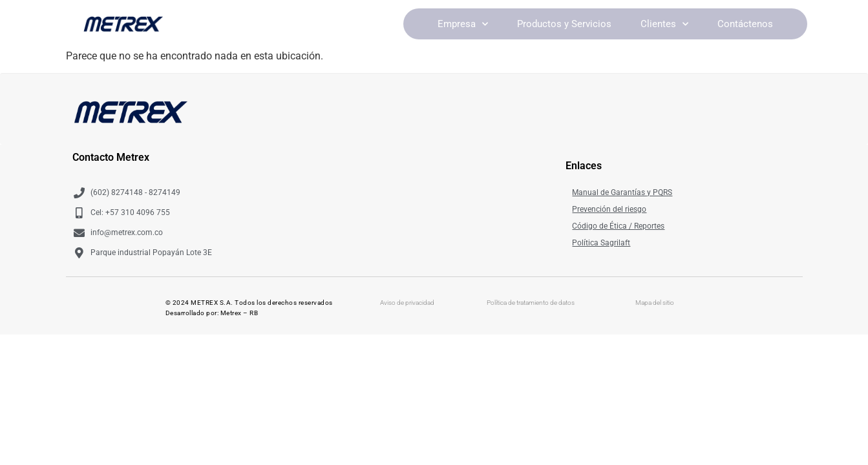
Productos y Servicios (564, 24)
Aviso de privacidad (407, 303)
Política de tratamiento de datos (531, 303)
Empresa (463, 24)
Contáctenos (745, 24)
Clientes (664, 24)
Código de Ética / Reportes (618, 226)
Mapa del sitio (655, 303)
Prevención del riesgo (609, 209)
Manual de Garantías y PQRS (622, 192)
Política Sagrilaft (601, 243)
